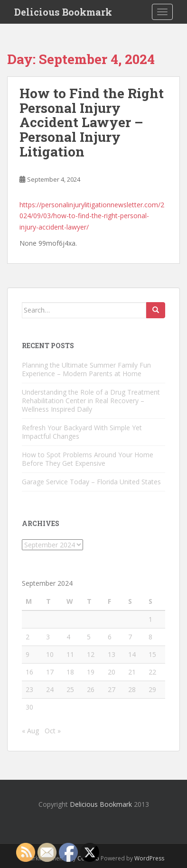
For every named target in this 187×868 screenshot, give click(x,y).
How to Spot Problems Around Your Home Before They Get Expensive (88, 459)
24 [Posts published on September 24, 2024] (50, 689)
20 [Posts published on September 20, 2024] (112, 672)
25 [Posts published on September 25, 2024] (70, 689)
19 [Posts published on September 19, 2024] (91, 672)
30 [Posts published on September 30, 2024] (29, 707)
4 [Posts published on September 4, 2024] (68, 637)
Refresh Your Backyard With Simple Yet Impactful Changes (82, 432)
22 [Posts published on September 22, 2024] (152, 672)
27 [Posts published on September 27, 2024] (112, 689)
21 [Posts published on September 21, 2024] (132, 672)
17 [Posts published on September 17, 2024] (50, 672)
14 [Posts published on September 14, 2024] (132, 654)
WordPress (149, 858)
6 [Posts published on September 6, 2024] (110, 637)
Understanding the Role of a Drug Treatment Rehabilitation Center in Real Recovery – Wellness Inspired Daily (91, 401)
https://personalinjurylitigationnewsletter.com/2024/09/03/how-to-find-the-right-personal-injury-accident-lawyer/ (92, 216)
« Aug (30, 731)
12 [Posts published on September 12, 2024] (91, 654)
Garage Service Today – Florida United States (91, 482)
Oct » (53, 731)
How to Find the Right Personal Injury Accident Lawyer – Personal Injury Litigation (92, 122)
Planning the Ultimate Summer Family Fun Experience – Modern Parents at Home (86, 369)
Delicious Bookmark (63, 12)
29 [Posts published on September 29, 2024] (152, 689)
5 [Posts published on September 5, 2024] (89, 637)
